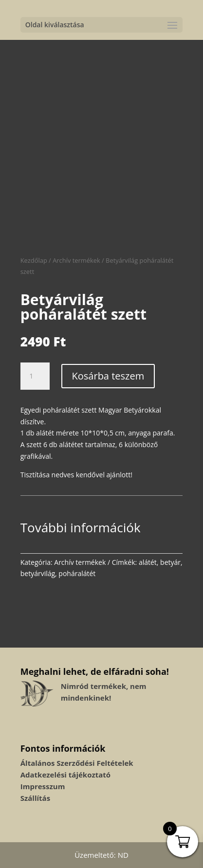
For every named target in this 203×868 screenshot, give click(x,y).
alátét (148, 562)
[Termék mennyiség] (35, 376)
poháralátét (77, 573)
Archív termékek (76, 260)
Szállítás (35, 798)
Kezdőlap (34, 260)
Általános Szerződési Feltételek (77, 763)
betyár (170, 562)
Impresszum (43, 786)
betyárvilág (38, 573)
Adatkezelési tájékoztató (65, 775)
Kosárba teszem (108, 376)
